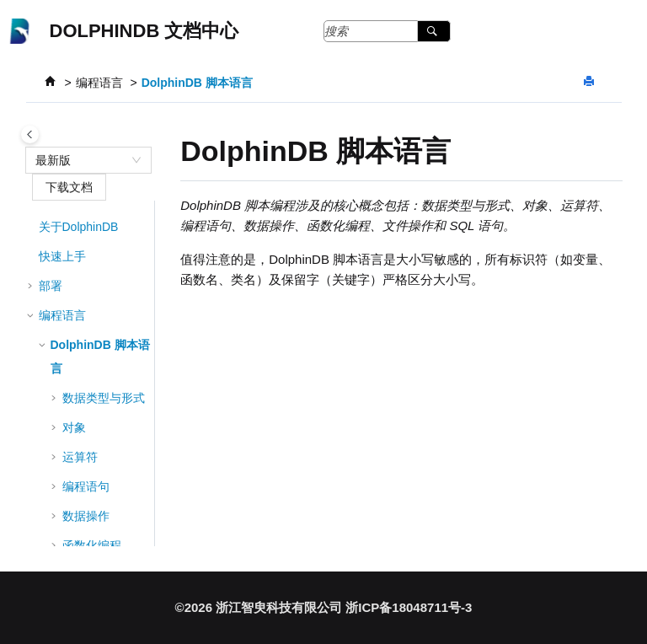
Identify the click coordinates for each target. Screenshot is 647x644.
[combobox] (81, 160)
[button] (32, 227)
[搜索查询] (387, 31)
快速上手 (62, 256)
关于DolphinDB (79, 227)
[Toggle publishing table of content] (30, 134)
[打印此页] (591, 82)
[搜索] (433, 31)
